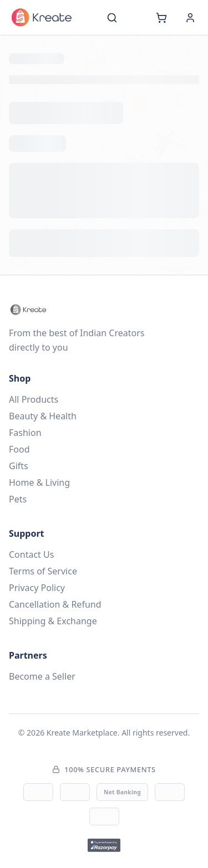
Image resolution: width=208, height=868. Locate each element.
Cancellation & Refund (55, 604)
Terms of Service (43, 571)
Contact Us (31, 554)
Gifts (19, 466)
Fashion (25, 433)
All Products (34, 399)
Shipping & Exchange (53, 621)
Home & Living (39, 482)
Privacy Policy (37, 588)
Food (19, 449)
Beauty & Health (43, 416)
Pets (18, 499)
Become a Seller (42, 676)
